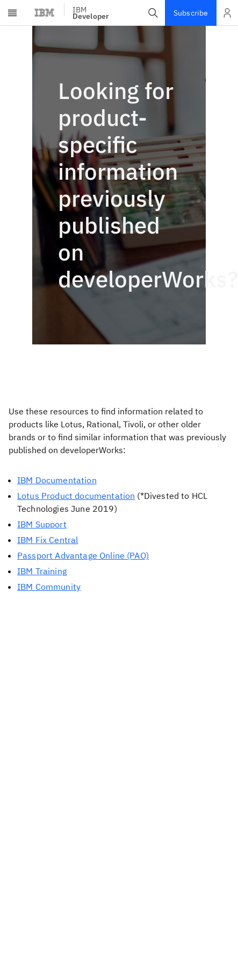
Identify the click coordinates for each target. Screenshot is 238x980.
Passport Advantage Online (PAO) (83, 555)
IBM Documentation (57, 480)
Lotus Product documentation (76, 496)
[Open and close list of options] (227, 13)
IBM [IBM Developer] (91, 13)
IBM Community (49, 587)
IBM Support (42, 524)
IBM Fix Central (48, 540)
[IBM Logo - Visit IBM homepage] (45, 13)
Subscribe (191, 13)
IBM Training (42, 571)
